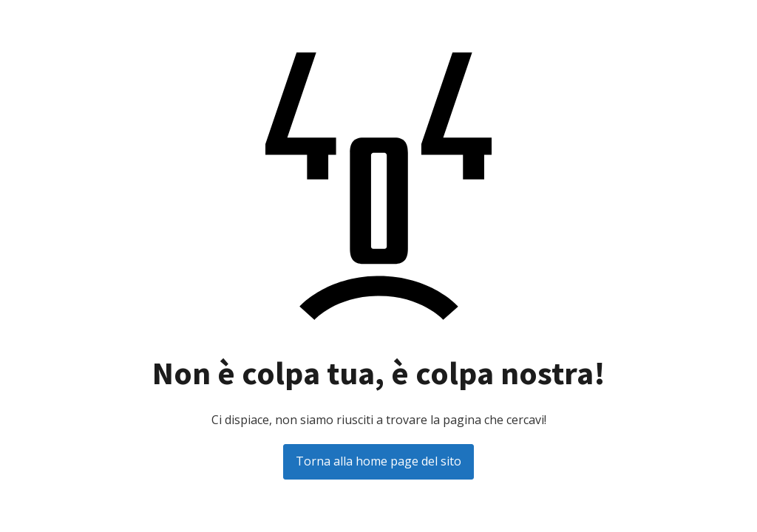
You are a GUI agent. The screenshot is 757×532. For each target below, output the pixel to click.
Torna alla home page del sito (378, 461)
